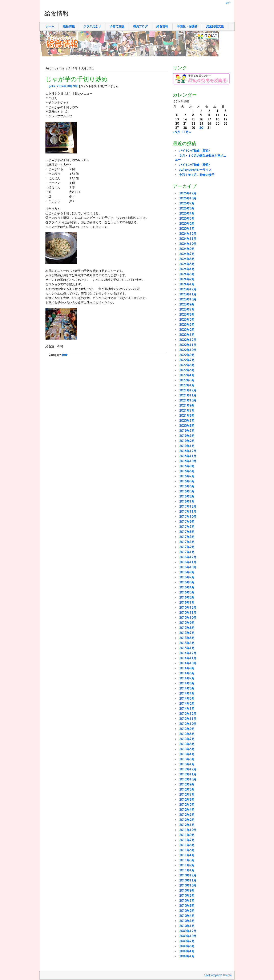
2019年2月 (187, 441)
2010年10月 (188, 885)
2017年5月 (187, 537)
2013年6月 (187, 744)
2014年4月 (187, 693)
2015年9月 (187, 623)
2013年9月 (187, 729)
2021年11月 (188, 395)
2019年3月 (187, 436)
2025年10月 (188, 198)
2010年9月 (187, 891)
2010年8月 (187, 896)
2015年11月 (188, 613)
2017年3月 (187, 542)
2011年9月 (187, 835)
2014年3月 (187, 699)
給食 (65, 355)
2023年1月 (187, 335)
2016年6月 (187, 582)
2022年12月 (188, 340)
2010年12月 (188, 875)
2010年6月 (187, 906)
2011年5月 (187, 850)
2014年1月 (187, 709)
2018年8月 (187, 471)
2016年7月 (187, 577)
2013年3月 (187, 759)
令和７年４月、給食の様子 (197, 175)
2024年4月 (187, 269)
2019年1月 (187, 446)
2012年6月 (187, 800)
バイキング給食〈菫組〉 (195, 151)
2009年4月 (187, 951)
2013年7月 (187, 739)
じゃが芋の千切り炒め (77, 79)
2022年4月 (187, 375)
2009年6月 (187, 946)
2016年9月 (187, 572)
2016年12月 (188, 557)
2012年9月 (187, 784)
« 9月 (176, 132)
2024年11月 (188, 239)
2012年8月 (187, 789)
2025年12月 (188, 193)
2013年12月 (188, 714)
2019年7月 (187, 431)
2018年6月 (187, 481)
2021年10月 (188, 400)
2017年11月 (188, 512)
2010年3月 (187, 921)
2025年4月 (187, 213)
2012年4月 (187, 810)
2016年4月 (187, 587)
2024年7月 (187, 254)
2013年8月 (187, 734)
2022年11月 (188, 345)
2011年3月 (187, 860)
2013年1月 (187, 764)
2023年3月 (187, 325)
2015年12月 (188, 608)
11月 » (186, 132)
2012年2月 (187, 820)
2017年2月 (187, 547)
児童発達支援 (215, 26)
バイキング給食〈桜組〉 (195, 165)
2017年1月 (187, 552)
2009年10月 (188, 936)
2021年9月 (187, 405)
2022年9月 (187, 355)
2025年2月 (187, 224)
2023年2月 (187, 330)
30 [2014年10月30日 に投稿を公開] (201, 128)
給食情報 (162, 26)
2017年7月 (187, 527)
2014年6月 (187, 683)
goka (52, 86)
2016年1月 (187, 603)
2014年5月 (187, 688)
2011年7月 (187, 840)
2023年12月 (188, 289)
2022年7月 (187, 360)
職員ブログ (140, 26)
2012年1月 (187, 825)
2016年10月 (188, 567)
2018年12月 (188, 451)
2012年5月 (187, 805)
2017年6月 (187, 532)
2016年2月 (187, 597)
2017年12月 (188, 507)
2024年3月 (187, 274)
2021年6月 (187, 416)
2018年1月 (187, 501)
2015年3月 (187, 643)
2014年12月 (188, 653)
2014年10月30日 (68, 86)
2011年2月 (187, 865)
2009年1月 (187, 956)
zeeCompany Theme (218, 975)
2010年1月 (187, 926)
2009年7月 (187, 941)
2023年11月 (188, 294)
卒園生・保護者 (187, 26)
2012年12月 (188, 769)
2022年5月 (187, 370)
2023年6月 (187, 315)
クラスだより (92, 26)
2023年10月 (188, 299)
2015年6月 (187, 638)
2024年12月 (188, 234)
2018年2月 (187, 496)
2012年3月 (187, 815)
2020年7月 (187, 421)
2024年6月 (187, 259)
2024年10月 (188, 244)
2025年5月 (187, 208)
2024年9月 (187, 249)
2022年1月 (187, 385)
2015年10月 (188, 618)
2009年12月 (188, 931)
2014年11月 (188, 658)
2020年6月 (187, 426)
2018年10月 (188, 461)
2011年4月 (187, 855)
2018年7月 (187, 476)
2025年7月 (187, 203)
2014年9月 (187, 668)
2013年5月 (187, 749)
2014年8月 (187, 673)
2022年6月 (187, 365)
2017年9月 (187, 522)
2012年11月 (188, 774)
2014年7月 (187, 678)
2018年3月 (187, 491)
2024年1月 (187, 284)
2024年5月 (187, 264)
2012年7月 (187, 795)
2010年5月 (187, 911)
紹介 (228, 3)
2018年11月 (188, 456)
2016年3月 (187, 592)
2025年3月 (187, 219)
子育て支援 (117, 26)
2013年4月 (187, 754)
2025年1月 (187, 229)
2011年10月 (188, 830)
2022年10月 (188, 350)
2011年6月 (187, 845)
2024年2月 (187, 279)
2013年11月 (188, 719)
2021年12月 (188, 390)
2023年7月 (187, 309)
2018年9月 (187, 466)
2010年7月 (187, 901)
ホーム (50, 26)
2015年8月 (187, 628)
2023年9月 (187, 304)
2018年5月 (187, 486)
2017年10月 (188, 517)
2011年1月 (187, 870)
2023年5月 (187, 320)
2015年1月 (187, 648)
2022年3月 (187, 380)
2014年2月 (187, 704)
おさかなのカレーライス (195, 170)
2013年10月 (188, 724)
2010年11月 (188, 880)
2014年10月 (188, 663)
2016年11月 (188, 562)
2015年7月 (187, 633)
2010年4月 (187, 916)
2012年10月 (188, 779)
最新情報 (69, 26)
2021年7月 (187, 411)
